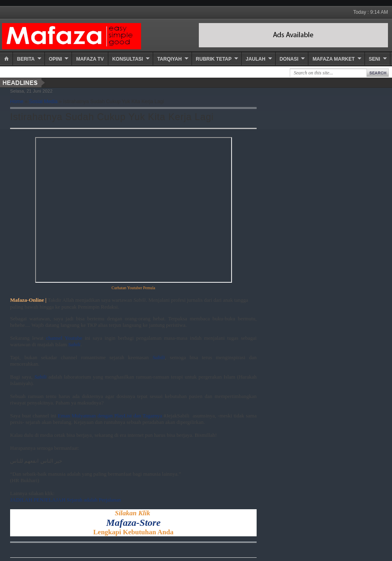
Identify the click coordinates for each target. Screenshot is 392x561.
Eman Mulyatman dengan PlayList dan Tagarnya (110, 416)
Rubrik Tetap (214, 59)
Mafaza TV (90, 59)
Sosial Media (43, 102)
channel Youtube (64, 338)
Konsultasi (128, 59)
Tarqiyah (170, 59)
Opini (56, 59)
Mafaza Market (333, 59)
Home (17, 102)
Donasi (289, 59)
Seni (375, 59)
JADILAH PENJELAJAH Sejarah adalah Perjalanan (65, 500)
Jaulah (256, 59)
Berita (26, 59)
